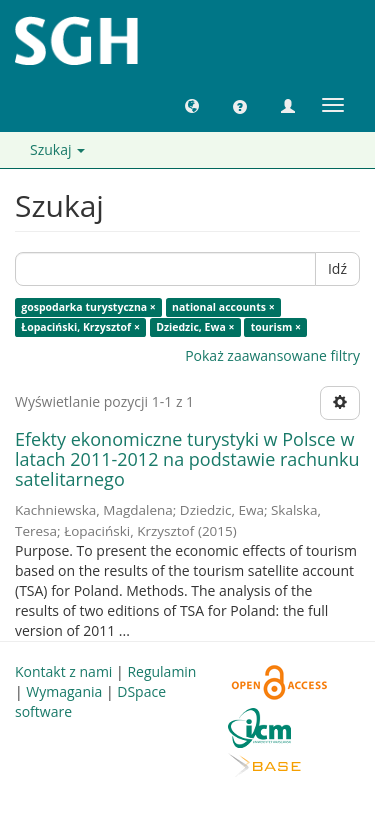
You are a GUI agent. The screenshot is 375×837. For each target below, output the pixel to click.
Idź (337, 268)
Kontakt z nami (63, 671)
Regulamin (161, 671)
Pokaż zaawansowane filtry (272, 355)
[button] (192, 105)
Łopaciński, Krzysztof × (80, 327)
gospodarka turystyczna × (88, 307)
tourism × (276, 327)
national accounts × (223, 307)
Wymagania (64, 691)
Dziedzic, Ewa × (195, 327)
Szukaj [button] (57, 149)
